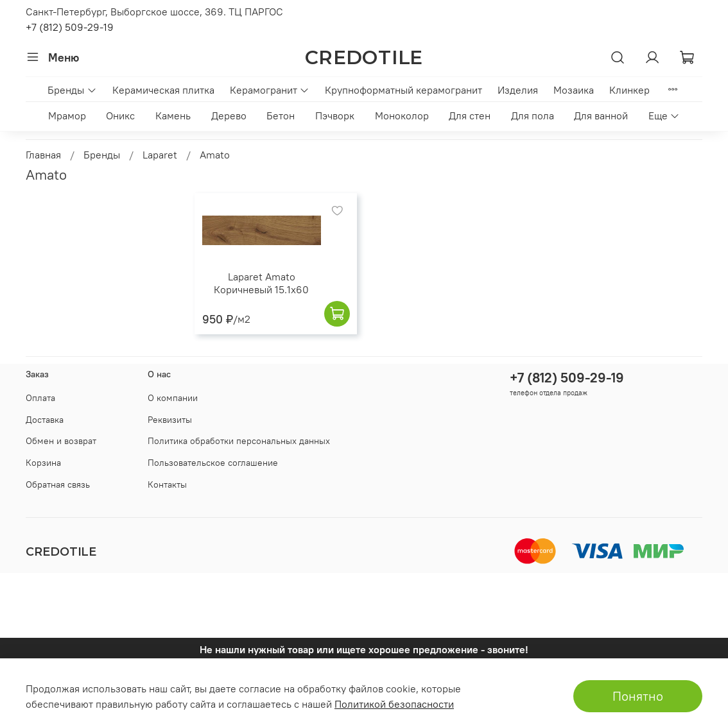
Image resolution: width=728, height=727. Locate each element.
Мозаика (574, 90)
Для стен (470, 115)
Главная (43, 155)
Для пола (533, 115)
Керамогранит (270, 90)
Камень (173, 115)
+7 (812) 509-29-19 (70, 27)
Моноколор (402, 115)
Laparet (160, 155)
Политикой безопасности (394, 704)
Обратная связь (58, 484)
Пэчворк (335, 115)
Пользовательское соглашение (213, 463)
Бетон (281, 115)
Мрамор (67, 115)
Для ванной (601, 115)
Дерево (229, 115)
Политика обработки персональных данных (239, 441)
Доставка (45, 420)
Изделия (518, 90)
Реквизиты (170, 420)
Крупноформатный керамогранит (403, 90)
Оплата (40, 398)
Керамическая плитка (163, 90)
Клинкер (629, 90)
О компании (173, 398)
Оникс (120, 115)
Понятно (638, 696)
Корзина (43, 463)
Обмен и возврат (61, 441)
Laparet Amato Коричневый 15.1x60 (261, 283)
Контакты (167, 484)
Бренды (72, 90)
